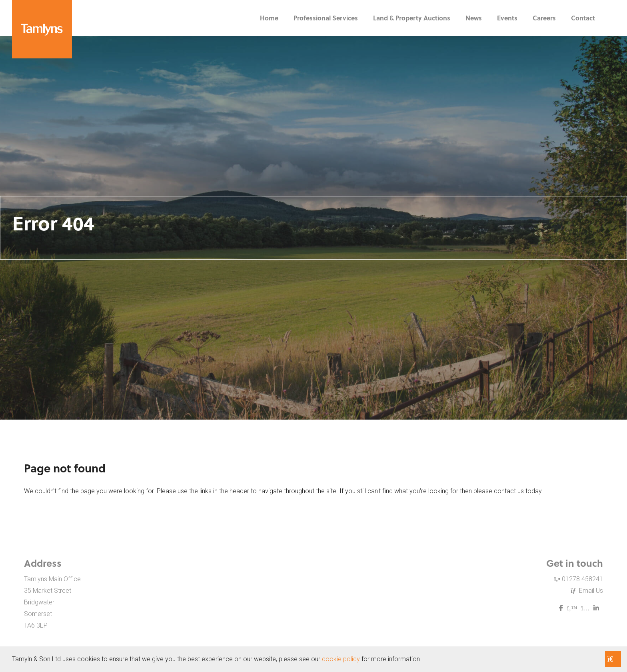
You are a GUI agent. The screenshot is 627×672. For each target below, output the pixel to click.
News (474, 18)
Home (269, 18)
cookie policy (341, 659)
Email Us (587, 591)
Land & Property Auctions (412, 18)
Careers (544, 18)
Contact (583, 18)
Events (507, 18)
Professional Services (326, 18)
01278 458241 (579, 579)
